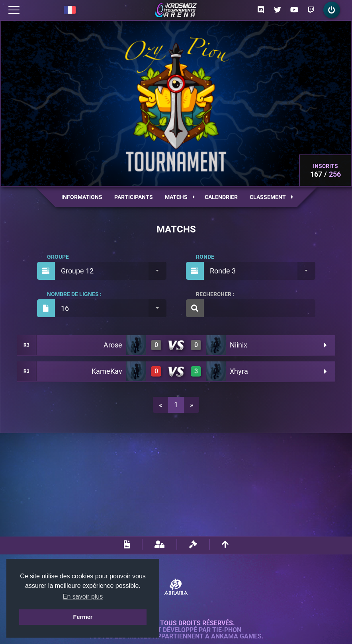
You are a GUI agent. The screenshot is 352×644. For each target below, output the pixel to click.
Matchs (180, 197)
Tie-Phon (227, 630)
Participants (134, 197)
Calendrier (221, 197)
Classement (271, 197)
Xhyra (239, 371)
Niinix (239, 345)
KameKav (107, 371)
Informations (82, 197)
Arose (113, 345)
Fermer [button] (83, 617)
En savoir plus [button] (83, 596)
